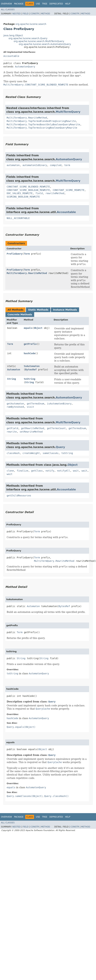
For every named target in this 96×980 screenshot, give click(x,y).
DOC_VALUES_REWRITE (20, 193)
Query (60, 447)
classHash (13, 453)
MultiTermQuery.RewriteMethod (27, 118)
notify (50, 471)
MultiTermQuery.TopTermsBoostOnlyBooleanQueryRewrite (43, 124)
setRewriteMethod (31, 432)
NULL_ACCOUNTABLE (18, 218)
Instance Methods (65, 310)
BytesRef (31, 370)
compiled (56, 165)
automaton (13, 165)
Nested (16, 14)
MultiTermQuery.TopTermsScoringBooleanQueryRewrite (42, 128)
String (12, 379)
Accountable (11, 56)
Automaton (14, 370)
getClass (37, 471)
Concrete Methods (20, 315)
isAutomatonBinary (59, 404)
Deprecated (56, 4)
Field (25, 14)
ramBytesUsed (15, 407)
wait (76, 471)
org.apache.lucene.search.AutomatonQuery (45, 44)
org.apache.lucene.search (31, 24)
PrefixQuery (15, 254)
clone (10, 471)
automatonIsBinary (35, 165)
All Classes (8, 10)
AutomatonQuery (25, 67)
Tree (45, 4)
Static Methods (38, 310)
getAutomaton (15, 404)
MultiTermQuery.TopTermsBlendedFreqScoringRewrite (41, 121)
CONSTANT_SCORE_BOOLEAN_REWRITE (28, 190)
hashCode (29, 353)
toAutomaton (32, 366)
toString (29, 379)
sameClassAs (51, 453)
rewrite (12, 432)
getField (12, 428)
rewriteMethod (55, 193)
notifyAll (64, 471)
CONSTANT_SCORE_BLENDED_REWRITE (28, 187)
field (39, 193)
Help (68, 4)
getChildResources (19, 496)
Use (38, 4)
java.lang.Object (13, 35)
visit (30, 407)
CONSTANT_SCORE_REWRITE (69, 190)
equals (28, 328)
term (67, 165)
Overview (6, 4)
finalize (22, 471)
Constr (35, 14)
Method (46, 14)
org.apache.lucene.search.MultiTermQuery (39, 41)
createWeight (31, 453)
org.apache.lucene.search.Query (28, 38)
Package (19, 4)
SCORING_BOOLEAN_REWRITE (23, 197)
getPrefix (30, 344)
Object (38, 328)
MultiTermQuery (68, 112)
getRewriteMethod (33, 428)
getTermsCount (56, 428)
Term (27, 254)
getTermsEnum (35, 404)
